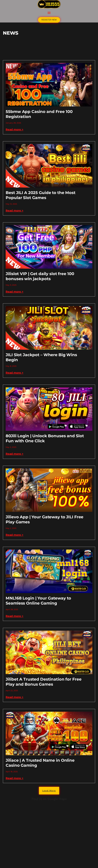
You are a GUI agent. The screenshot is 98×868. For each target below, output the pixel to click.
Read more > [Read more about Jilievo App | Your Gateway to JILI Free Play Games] (14, 535)
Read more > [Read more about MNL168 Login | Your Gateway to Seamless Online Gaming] (14, 616)
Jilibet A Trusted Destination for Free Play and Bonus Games (44, 682)
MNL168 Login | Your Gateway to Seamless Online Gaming (38, 601)
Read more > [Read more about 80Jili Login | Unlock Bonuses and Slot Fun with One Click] (14, 454)
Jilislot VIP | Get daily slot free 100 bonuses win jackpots (40, 276)
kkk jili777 (49, 834)
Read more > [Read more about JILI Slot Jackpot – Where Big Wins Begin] (14, 373)
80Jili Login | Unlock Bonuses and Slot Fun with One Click (45, 438)
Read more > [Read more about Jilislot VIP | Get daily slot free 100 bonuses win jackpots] (14, 292)
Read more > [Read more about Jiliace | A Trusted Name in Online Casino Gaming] (14, 778)
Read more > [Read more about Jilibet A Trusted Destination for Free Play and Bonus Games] (14, 697)
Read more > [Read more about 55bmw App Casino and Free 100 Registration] (14, 129)
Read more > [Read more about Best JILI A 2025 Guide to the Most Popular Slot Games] (14, 211)
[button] (49, 13)
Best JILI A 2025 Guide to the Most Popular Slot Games (41, 195)
